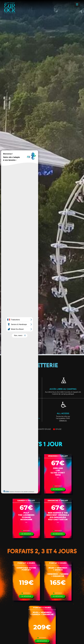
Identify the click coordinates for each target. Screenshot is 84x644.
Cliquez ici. (63, 420)
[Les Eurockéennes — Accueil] (17, 11)
